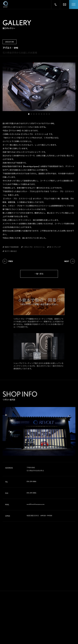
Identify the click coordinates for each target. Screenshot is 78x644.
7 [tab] (44, 114)
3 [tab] (34, 114)
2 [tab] (31, 114)
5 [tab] (39, 114)
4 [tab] (36, 114)
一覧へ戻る (39, 274)
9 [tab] (49, 114)
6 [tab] (42, 114)
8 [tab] (47, 114)
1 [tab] (29, 114)
